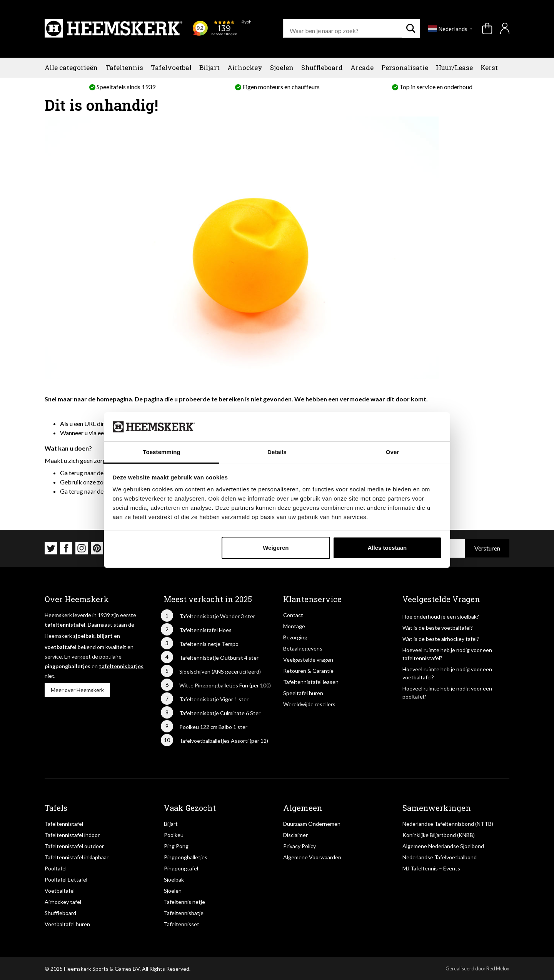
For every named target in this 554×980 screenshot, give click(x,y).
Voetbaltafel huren (67, 924)
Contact (293, 615)
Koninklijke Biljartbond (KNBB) (439, 835)
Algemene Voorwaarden (312, 857)
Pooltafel (56, 868)
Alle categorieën (71, 67)
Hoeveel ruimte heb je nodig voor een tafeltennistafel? (447, 654)
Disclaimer (295, 835)
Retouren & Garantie (308, 671)
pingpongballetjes (68, 666)
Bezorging (295, 637)
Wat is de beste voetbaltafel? (438, 628)
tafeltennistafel (65, 625)
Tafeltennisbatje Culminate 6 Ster (220, 713)
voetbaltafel (61, 647)
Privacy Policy (300, 846)
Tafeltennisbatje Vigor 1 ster (214, 699)
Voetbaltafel (60, 891)
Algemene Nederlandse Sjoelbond (443, 846)
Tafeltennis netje (184, 902)
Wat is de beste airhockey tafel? (441, 639)
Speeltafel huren (303, 693)
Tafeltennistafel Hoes (205, 630)
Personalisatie (405, 67)
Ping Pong (176, 846)
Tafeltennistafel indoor (72, 835)
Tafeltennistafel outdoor (74, 846)
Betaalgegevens (303, 648)
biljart (105, 636)
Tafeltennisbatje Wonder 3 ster (217, 616)
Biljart (209, 67)
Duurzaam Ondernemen (312, 824)
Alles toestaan (387, 548)
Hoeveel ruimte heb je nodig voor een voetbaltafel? (447, 673)
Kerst (489, 67)
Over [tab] (393, 452)
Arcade (362, 67)
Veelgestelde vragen (308, 660)
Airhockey (245, 67)
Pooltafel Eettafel (66, 879)
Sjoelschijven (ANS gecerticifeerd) (220, 671)
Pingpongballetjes (186, 857)
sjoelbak (84, 636)
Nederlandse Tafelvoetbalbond (440, 857)
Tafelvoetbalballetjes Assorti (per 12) (224, 741)
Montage (294, 626)
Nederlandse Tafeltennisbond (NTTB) (448, 824)
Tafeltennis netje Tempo (209, 644)
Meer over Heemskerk (77, 690)
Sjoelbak (174, 879)
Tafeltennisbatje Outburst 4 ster (219, 658)
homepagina (114, 399)
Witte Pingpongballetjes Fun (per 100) (225, 685)
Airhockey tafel (63, 902)
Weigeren (276, 548)
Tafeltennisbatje (184, 913)
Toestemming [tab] (162, 452)
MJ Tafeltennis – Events (431, 868)
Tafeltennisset (182, 924)
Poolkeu (174, 835)
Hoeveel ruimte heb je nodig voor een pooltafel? (447, 692)
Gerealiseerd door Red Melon (477, 968)
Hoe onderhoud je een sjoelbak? (441, 616)
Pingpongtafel (181, 868)
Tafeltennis (124, 67)
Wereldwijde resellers (309, 704)
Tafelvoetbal (171, 67)
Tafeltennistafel (64, 824)
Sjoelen (282, 67)
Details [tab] (277, 452)
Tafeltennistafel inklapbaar (77, 857)
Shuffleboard (322, 67)
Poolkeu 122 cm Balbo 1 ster (213, 727)
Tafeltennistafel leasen (311, 682)
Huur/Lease (454, 67)
